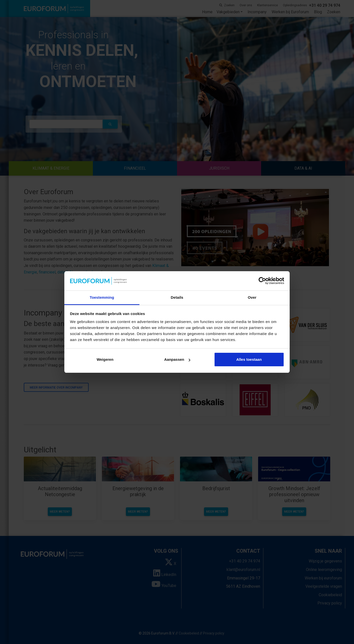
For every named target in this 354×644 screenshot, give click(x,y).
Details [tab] (177, 297)
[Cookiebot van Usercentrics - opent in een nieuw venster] (262, 281)
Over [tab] (252, 297)
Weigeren (105, 359)
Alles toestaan (249, 359)
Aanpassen (177, 359)
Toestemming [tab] (102, 297)
